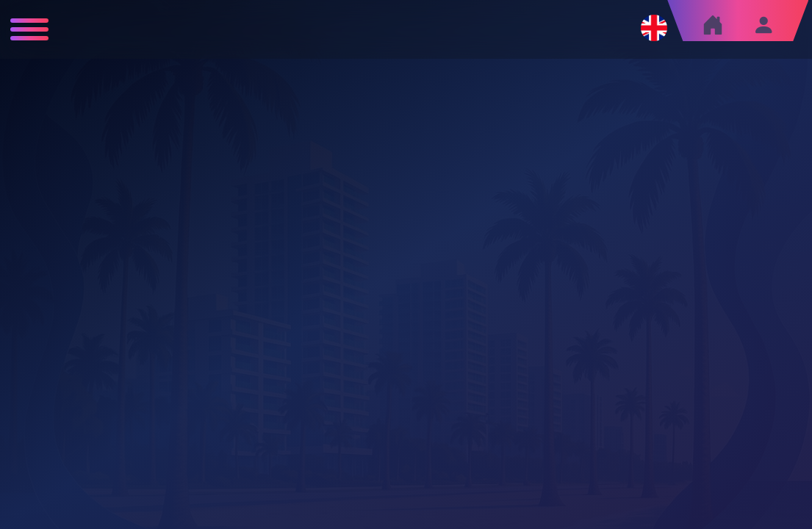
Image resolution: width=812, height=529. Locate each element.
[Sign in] (764, 25)
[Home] (713, 29)
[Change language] (654, 28)
